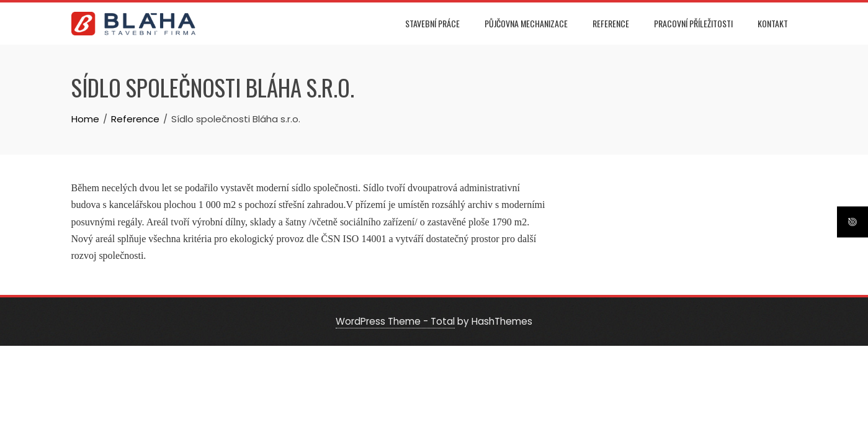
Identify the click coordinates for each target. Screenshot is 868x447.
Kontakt (773, 23)
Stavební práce (432, 23)
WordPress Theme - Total (395, 321)
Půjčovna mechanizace (526, 23)
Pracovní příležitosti (693, 23)
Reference (611, 23)
